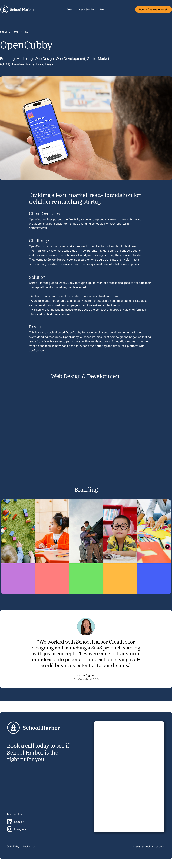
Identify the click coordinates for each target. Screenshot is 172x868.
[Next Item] (167, 547)
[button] (87, 9)
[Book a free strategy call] (154, 9)
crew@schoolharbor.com (149, 846)
